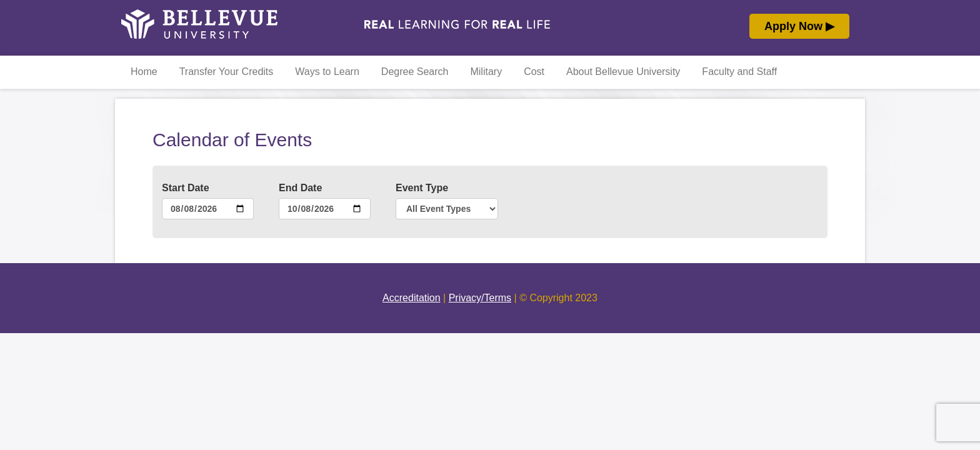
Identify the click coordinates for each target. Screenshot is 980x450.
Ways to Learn (327, 72)
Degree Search (415, 72)
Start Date (186, 188)
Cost (534, 72)
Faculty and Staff (739, 72)
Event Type (422, 188)
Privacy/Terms (480, 298)
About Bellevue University (623, 72)
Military (486, 72)
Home (144, 72)
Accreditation (412, 298)
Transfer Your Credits (227, 72)
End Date (300, 188)
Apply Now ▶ (799, 26)
